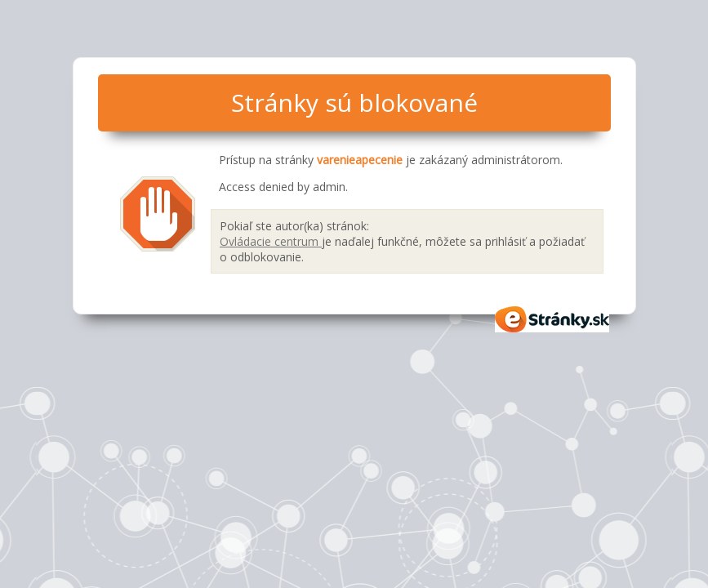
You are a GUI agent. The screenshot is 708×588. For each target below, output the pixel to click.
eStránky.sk (553, 319)
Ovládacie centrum (271, 241)
